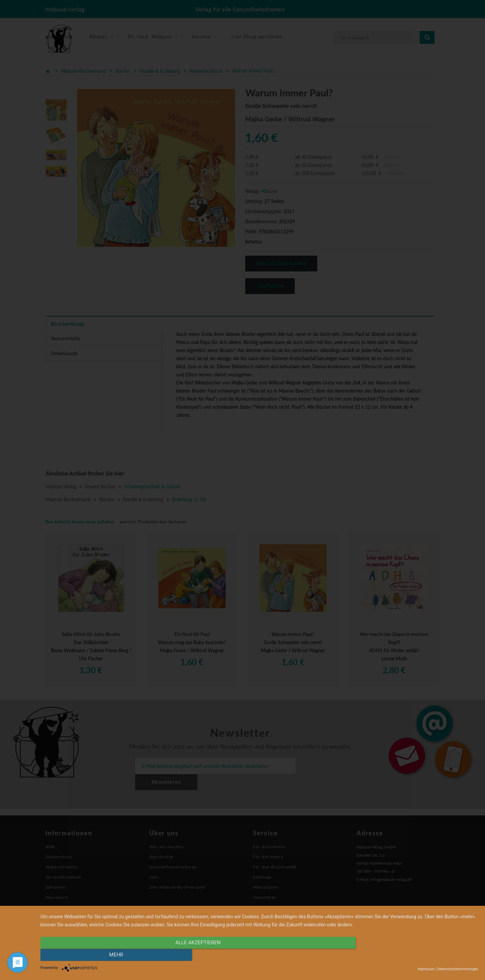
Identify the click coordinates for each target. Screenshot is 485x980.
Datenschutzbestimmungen (458, 969)
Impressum (426, 969)
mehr (413, 955)
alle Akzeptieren (194, 955)
